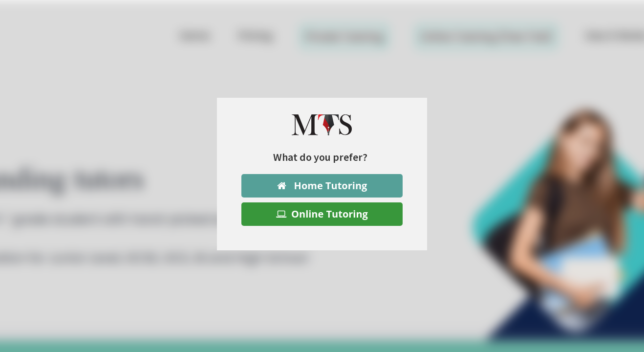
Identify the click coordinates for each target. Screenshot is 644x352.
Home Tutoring (322, 186)
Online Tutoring (322, 214)
